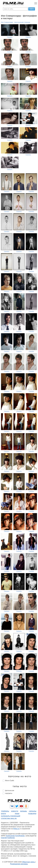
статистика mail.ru (9, 818)
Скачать (10, 37)
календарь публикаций (11, 816)
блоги (3, 814)
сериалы (33, 811)
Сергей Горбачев (8, 838)
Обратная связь (29, 862)
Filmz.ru (16, 829)
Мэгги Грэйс (10, 781)
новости (15, 811)
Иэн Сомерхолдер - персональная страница (16, 22)
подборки (32, 814)
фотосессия (10, 791)
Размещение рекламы (19, 864)
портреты (9, 793)
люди (17, 814)
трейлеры (5, 811)
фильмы (24, 811)
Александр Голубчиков (15, 836)
